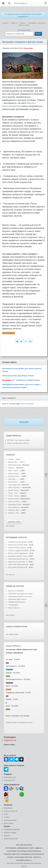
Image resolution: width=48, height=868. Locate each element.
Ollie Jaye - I (13, 479)
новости (22, 537)
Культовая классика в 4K (18, 567)
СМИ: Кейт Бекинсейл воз (18, 565)
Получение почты (10, 777)
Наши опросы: (13, 646)
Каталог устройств (10, 811)
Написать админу (10, 833)
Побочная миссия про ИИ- (18, 559)
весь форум (10, 615)
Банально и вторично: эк (18, 562)
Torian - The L (13, 493)
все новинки (10, 526)
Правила (7, 836)
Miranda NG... (13, 462)
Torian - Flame (14, 496)
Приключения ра (15, 465)
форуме (20, 586)
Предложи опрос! (26, 722)
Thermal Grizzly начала (17, 548)
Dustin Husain (14, 473)
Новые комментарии (17, 627)
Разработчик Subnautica (18, 542)
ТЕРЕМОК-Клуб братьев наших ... (21, 594)
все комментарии (12, 634)
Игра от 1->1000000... (16, 591)
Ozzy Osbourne (14, 507)
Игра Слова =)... (14, 608)
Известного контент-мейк (18, 545)
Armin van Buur (14, 502)
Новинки (10, 455)
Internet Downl (14, 499)
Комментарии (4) (12, 722)
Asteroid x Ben (14, 510)
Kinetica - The (13, 513)
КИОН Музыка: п (15, 488)
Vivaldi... (11, 459)
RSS (29, 30)
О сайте (7, 817)
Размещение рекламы (12, 829)
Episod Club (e (14, 490)
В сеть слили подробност (18, 553)
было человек (27, 404)
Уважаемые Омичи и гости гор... (21, 596)
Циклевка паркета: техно (18, 556)
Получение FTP (9, 780)
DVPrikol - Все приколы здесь (18, 440)
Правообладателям (11, 839)
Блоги (6, 814)
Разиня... (12, 468)
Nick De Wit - (13, 482)
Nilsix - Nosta (13, 471)
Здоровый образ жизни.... (18, 599)
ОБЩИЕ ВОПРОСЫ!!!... (17, 602)
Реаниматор (8, 808)
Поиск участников (10, 820)
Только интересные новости (18, 443)
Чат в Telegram (9, 333)
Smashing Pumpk (15, 504)
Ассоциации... (14, 605)
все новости (10, 575)
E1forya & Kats (14, 476)
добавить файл (14, 522)
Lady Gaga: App (14, 485)
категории (22, 30)
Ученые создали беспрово (18, 551)
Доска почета (9, 823)
